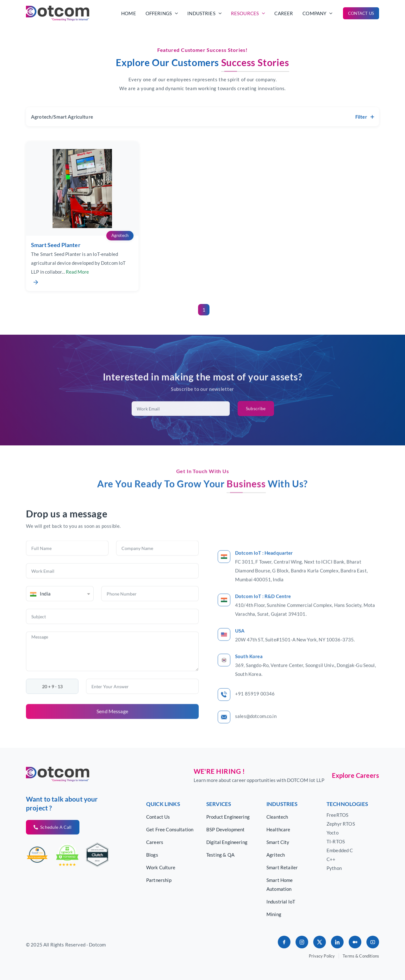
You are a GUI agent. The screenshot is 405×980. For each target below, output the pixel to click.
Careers (155, 842)
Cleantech (277, 817)
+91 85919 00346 (255, 717)
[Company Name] (157, 571)
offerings (162, 13)
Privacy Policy (322, 956)
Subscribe (256, 432)
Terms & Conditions (361, 956)
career (284, 13)
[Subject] (112, 640)
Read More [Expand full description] (77, 275)
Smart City (278, 842)
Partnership (159, 880)
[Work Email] (112, 594)
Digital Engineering (227, 842)
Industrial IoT (281, 902)
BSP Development (225, 829)
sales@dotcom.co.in (256, 739)
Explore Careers (355, 775)
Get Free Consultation (170, 829)
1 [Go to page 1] (204, 310)
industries (204, 13)
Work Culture (161, 867)
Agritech (276, 855)
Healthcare (278, 829)
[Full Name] (67, 571)
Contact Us (361, 13)
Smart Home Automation (280, 884)
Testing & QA (220, 855)
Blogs (152, 855)
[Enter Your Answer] (142, 710)
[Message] (112, 675)
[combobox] (60, 617)
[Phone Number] (150, 617)
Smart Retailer (282, 867)
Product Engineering (228, 817)
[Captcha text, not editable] (52, 710)
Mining (274, 914)
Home (129, 13)
